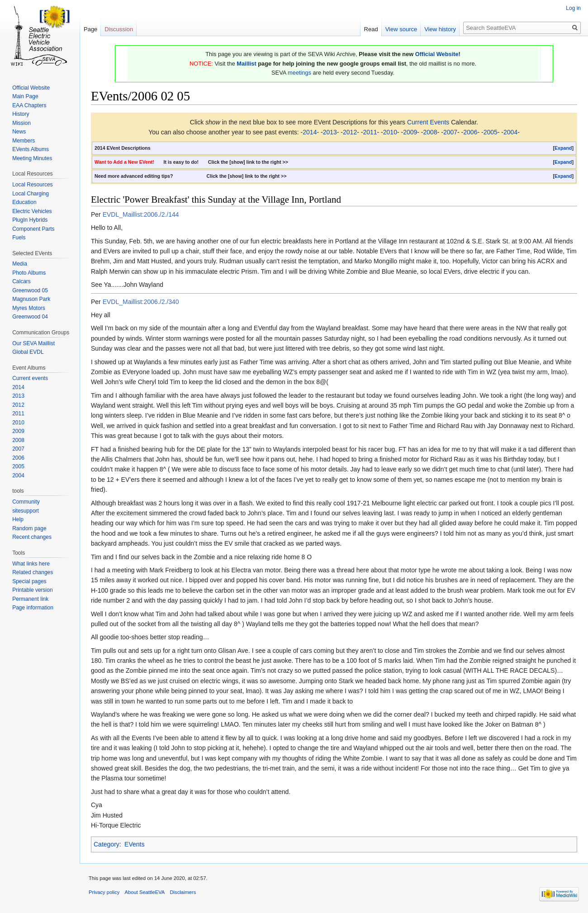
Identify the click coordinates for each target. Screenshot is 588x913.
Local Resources (32, 185)
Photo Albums (29, 273)
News (19, 132)
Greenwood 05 (30, 290)
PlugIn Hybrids (30, 220)
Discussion (119, 29)
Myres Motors (29, 308)
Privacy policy (104, 892)
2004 (510, 132)
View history (440, 29)
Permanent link (30, 599)
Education (24, 202)
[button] (563, 148)
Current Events (428, 122)
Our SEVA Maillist (33, 343)
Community (26, 502)
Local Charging (31, 194)
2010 (390, 132)
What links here (31, 564)
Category (107, 844)
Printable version (32, 590)
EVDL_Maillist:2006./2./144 (141, 214)
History (21, 114)
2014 (310, 132)
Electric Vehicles (32, 211)
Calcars (21, 281)
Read (371, 29)
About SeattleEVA (145, 892)
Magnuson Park (31, 299)
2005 (491, 132)
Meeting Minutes (32, 158)
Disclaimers (183, 892)
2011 (370, 132)
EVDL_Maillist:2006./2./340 (141, 302)
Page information (33, 608)
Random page (29, 528)
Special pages (29, 581)
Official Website (437, 54)
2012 (350, 132)
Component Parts (33, 229)
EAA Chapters (29, 105)
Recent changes (32, 537)
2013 (330, 132)
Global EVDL (28, 352)
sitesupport (26, 511)
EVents (134, 844)
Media (20, 264)
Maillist (246, 64)
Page (90, 29)
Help (18, 519)
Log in (573, 8)
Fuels (19, 238)
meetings (299, 73)
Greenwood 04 (30, 317)
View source (401, 29)
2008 (430, 132)
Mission (21, 123)
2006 (470, 132)
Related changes (33, 572)
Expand (563, 148)
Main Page (25, 96)
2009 (410, 132)
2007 (450, 132)
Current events (30, 378)
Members (24, 141)
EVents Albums (31, 149)
